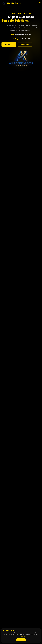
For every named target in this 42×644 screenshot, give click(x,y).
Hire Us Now (25, 45)
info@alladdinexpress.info (23, 35)
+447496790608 (25, 39)
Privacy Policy (22, 636)
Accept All (21, 640)
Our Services (9, 45)
